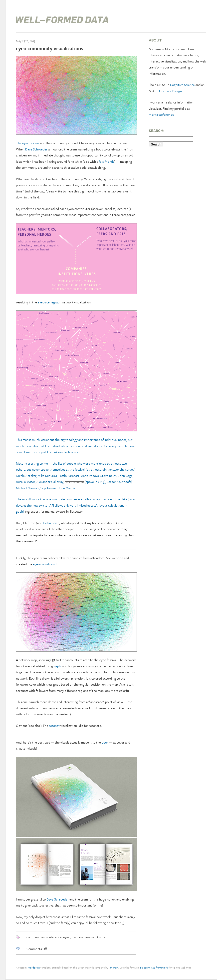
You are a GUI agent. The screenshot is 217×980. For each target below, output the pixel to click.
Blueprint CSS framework (154, 968)
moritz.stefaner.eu (161, 114)
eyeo (67, 937)
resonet (54, 726)
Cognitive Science (182, 85)
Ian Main (114, 968)
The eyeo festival (28, 143)
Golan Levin (51, 523)
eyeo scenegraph (49, 302)
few (101, 161)
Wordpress (34, 968)
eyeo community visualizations (50, 48)
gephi (20, 511)
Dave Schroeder (36, 149)
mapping (77, 937)
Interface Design (170, 91)
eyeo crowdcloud (45, 564)
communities (35, 937)
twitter (102, 937)
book (105, 742)
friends (109, 161)
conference (54, 937)
